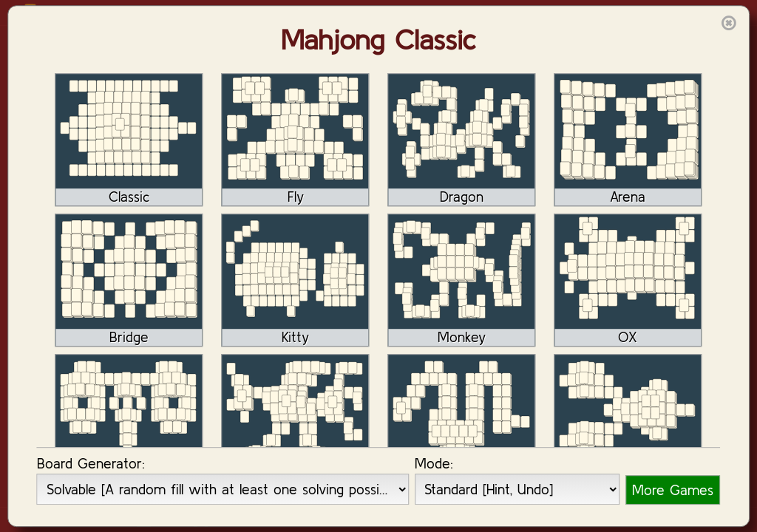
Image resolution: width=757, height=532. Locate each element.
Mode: (434, 463)
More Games (673, 490)
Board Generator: (91, 463)
